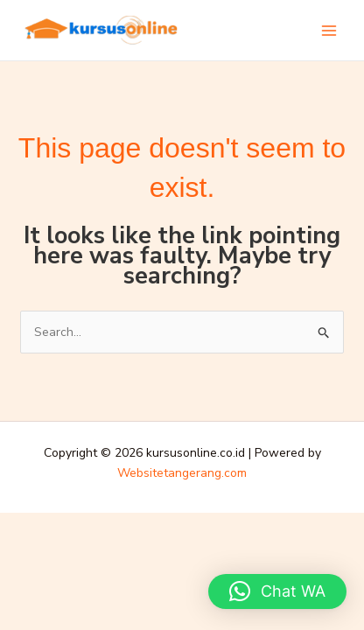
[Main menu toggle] (329, 31)
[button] (277, 591)
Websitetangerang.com (182, 473)
